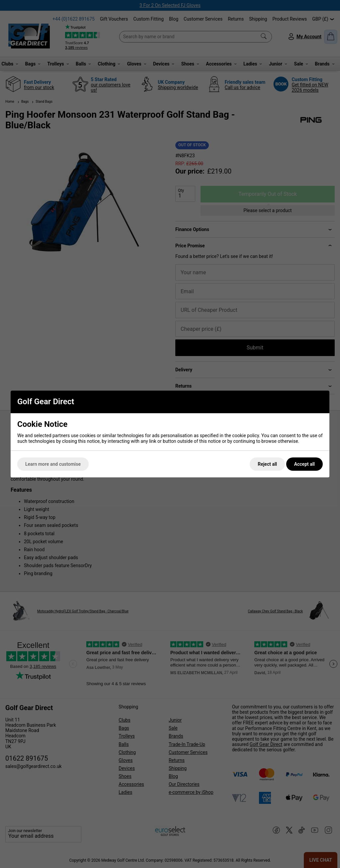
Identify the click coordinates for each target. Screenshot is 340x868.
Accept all (304, 464)
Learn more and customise (53, 464)
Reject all (267, 464)
